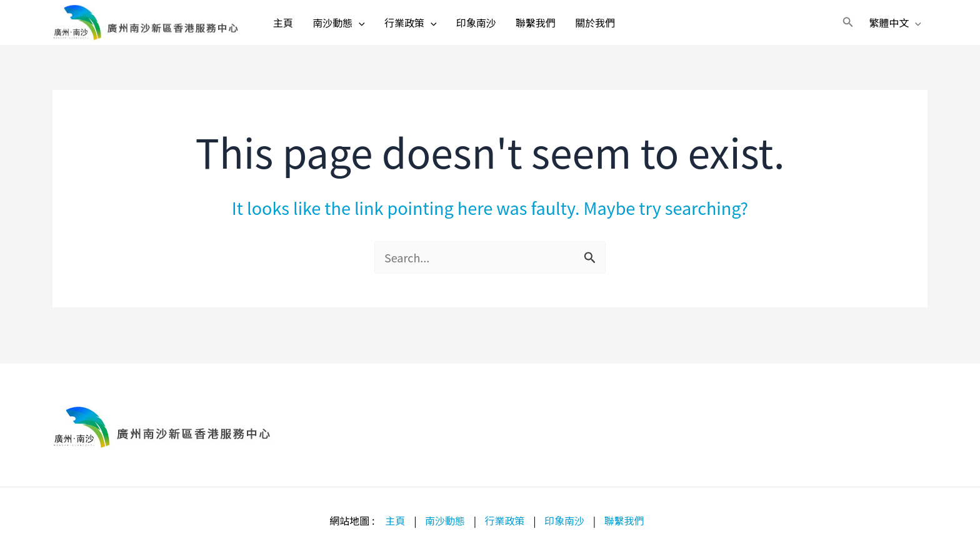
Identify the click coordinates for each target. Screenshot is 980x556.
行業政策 (420, 28)
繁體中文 (886, 28)
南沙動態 (342, 28)
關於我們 (621, 28)
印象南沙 (491, 28)
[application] (362, 28)
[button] (839, 28)
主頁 (281, 28)
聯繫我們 (556, 28)
